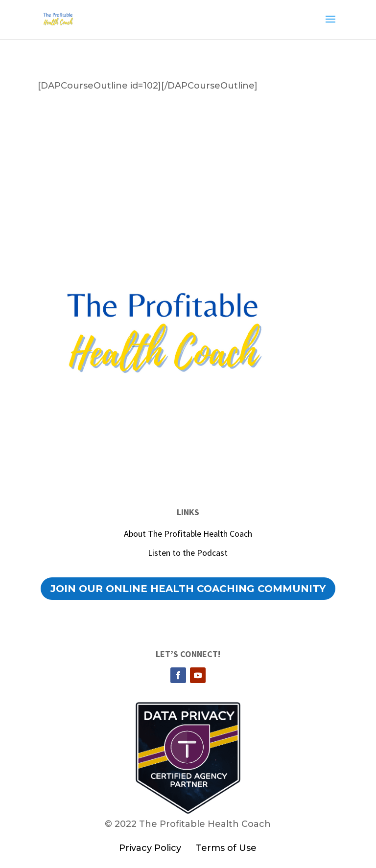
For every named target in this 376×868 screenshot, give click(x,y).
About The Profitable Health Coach (188, 534)
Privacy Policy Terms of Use (188, 848)
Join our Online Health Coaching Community (188, 589)
